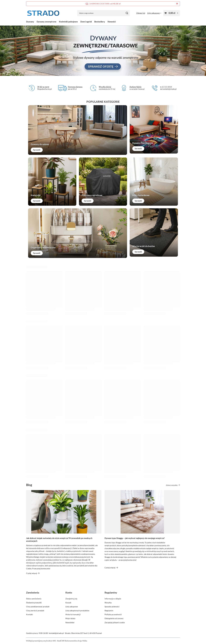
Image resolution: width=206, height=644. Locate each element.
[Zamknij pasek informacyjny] (177, 4)
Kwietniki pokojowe (68, 22)
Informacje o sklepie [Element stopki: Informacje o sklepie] (113, 599)
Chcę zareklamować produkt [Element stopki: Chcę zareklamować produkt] (38, 607)
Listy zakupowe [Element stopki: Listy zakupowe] (72, 607)
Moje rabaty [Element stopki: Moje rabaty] (70, 618)
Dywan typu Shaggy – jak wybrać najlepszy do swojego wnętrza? (135, 538)
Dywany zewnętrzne (47, 22)
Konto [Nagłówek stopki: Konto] (69, 593)
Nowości (112, 22)
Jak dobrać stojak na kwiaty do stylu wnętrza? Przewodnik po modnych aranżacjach (59, 539)
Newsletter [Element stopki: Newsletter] (70, 622)
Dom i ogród (86, 22)
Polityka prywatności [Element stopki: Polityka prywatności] (113, 614)
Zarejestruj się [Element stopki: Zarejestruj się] (71, 599)
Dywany (30, 22)
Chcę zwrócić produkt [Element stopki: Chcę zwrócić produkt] (35, 610)
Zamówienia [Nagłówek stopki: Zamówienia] (33, 593)
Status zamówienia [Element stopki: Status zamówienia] (34, 599)
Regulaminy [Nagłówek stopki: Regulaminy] (111, 593)
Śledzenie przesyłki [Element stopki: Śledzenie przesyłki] (34, 603)
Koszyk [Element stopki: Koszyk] (68, 603)
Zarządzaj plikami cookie (115, 622)
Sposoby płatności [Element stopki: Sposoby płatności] (112, 607)
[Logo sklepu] (43, 13)
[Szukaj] (127, 13)
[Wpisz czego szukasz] (104, 13)
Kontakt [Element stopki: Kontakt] (29, 614)
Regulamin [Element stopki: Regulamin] (109, 610)
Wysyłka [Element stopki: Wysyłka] (108, 603)
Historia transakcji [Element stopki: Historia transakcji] (73, 614)
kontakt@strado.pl (56, 633)
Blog (29, 485)
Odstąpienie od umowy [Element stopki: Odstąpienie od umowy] (114, 618)
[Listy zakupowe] (154, 13)
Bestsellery (100, 22)
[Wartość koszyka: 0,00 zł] (172, 13)
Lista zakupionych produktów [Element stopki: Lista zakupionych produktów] (77, 610)
